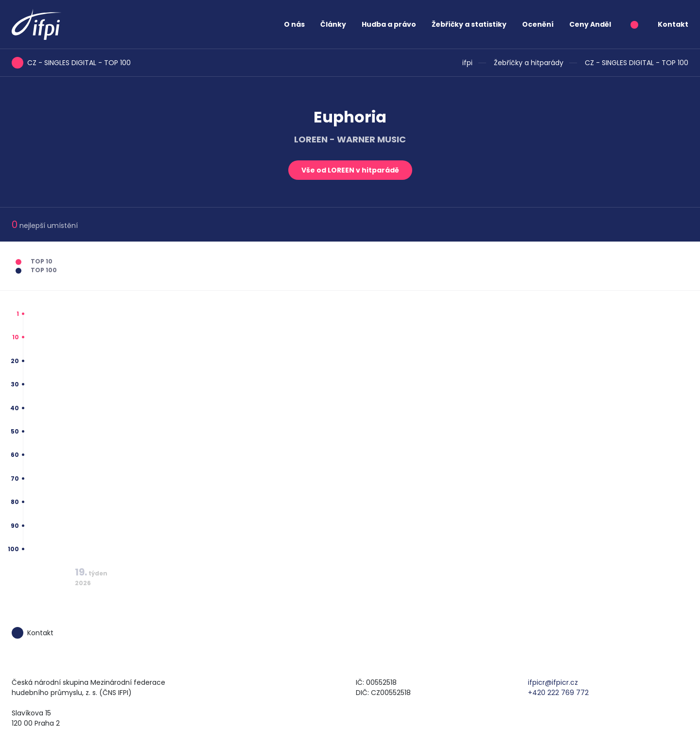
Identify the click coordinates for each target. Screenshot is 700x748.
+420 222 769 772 (558, 693)
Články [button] (333, 24)
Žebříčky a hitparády (529, 63)
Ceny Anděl (590, 24)
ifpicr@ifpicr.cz (553, 682)
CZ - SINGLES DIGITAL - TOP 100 (637, 63)
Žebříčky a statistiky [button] (469, 24)
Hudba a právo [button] (389, 24)
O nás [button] (294, 24)
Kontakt (673, 24)
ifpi (467, 63)
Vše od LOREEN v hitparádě (350, 170)
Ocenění (538, 24)
